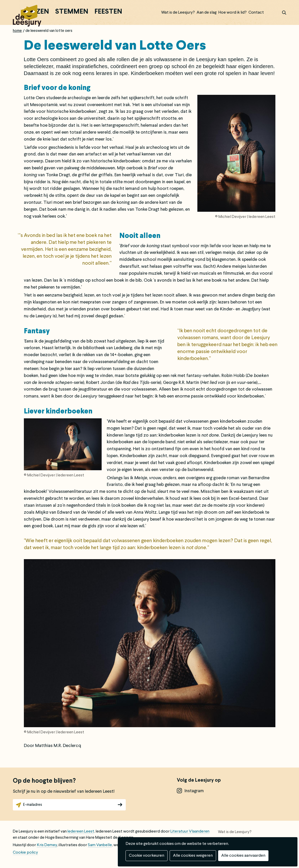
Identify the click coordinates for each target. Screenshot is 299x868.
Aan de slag (207, 13)
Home (17, 31)
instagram (194, 791)
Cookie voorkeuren (147, 856)
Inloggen (271, 13)
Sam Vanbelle (100, 845)
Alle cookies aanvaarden (243, 856)
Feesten (108, 12)
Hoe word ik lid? (233, 13)
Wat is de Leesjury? (178, 13)
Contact (256, 13)
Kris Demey (47, 845)
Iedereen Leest (81, 832)
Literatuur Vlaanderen (190, 832)
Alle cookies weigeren (193, 856)
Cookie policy (25, 853)
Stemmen (72, 12)
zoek (281, 13)
